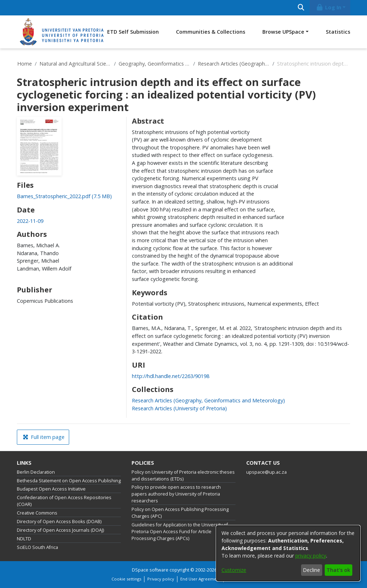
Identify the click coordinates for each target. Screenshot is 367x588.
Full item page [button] (44, 437)
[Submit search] (301, 8)
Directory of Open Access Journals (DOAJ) (60, 530)
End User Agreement (200, 579)
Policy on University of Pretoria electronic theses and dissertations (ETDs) (183, 475)
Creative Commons (37, 513)
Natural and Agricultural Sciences (75, 64)
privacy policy (311, 556)
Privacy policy (161, 579)
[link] (64, 196)
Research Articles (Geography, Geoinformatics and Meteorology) (234, 64)
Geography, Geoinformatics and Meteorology (154, 64)
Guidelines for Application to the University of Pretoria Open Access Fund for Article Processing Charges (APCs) (180, 532)
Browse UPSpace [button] (283, 32)
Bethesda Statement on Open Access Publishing (69, 481)
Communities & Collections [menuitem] (211, 32)
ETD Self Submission (133, 32)
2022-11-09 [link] (30, 221)
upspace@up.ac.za (266, 472)
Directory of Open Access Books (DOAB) (59, 522)
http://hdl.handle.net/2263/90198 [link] (171, 376)
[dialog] (288, 553)
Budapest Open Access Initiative (51, 489)
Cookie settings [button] (126, 579)
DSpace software (150, 570)
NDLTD (24, 539)
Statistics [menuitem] (338, 32)
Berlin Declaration (36, 472)
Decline (311, 570)
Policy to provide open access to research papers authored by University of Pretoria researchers (176, 494)
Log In (329, 7)
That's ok (338, 570)
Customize (234, 570)
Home (25, 64)
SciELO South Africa (37, 547)
